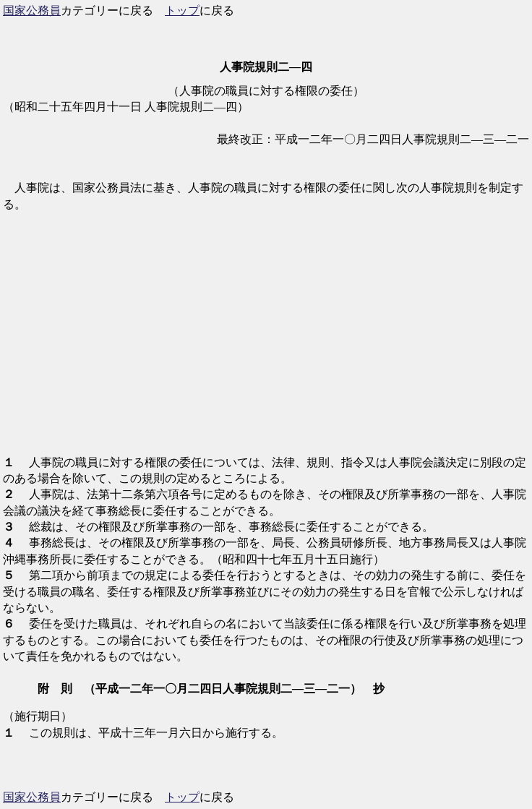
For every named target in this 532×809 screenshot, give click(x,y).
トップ (182, 10)
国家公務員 (32, 10)
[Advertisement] (266, 342)
